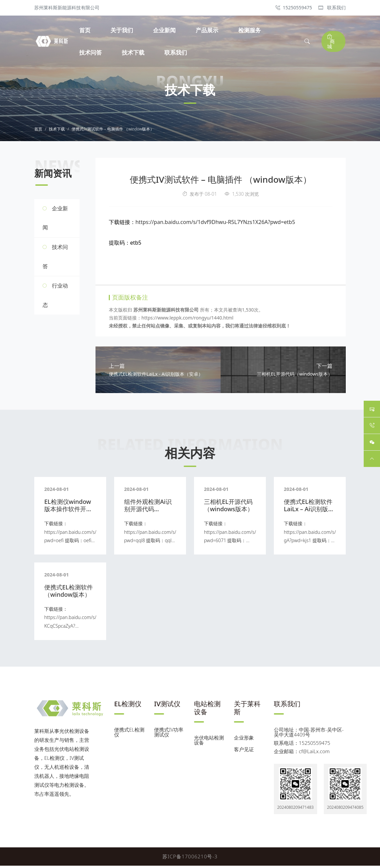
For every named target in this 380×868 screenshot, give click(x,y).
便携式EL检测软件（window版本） (69, 593)
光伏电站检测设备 (209, 742)
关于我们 (123, 30)
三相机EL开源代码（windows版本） (229, 508)
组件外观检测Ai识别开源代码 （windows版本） (149, 511)
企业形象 (244, 740)
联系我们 (332, 7)
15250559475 (294, 7)
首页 (86, 30)
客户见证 (244, 752)
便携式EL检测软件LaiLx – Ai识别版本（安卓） (309, 511)
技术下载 (134, 52)
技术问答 (92, 52)
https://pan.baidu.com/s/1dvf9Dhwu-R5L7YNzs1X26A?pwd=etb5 (215, 223)
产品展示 (208, 30)
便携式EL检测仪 (129, 734)
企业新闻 (165, 30)
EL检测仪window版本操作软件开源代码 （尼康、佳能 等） (69, 515)
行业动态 (55, 297)
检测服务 (251, 30)
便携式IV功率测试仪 (169, 734)
